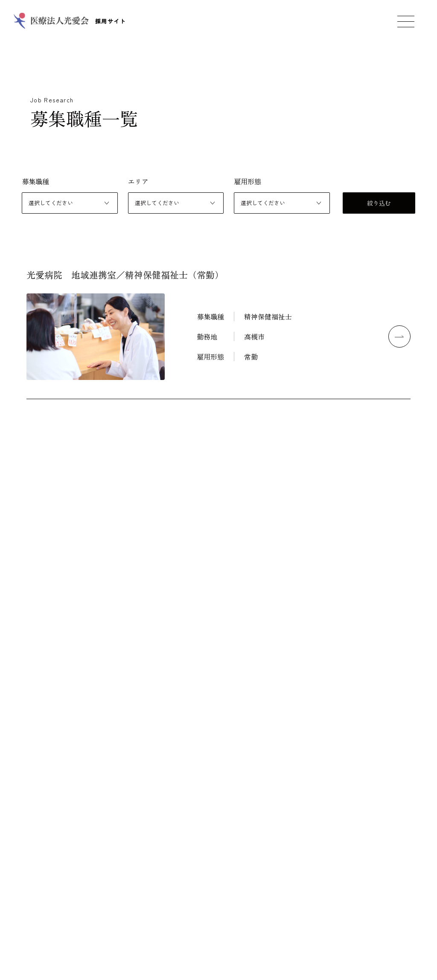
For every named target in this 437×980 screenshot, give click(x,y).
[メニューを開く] (406, 21)
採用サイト (69, 21)
